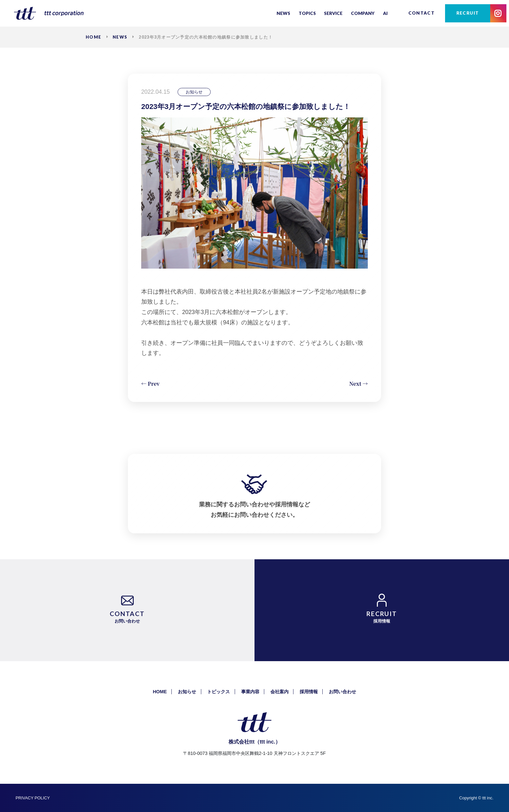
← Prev (150, 384)
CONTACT (422, 13)
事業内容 (250, 692)
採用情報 (309, 692)
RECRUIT (468, 13)
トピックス (218, 692)
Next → (359, 384)
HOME (93, 37)
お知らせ (187, 692)
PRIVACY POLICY (33, 798)
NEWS (120, 37)
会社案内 (279, 692)
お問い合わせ (342, 692)
